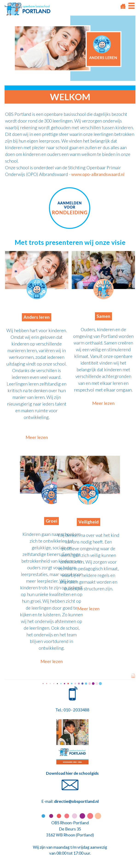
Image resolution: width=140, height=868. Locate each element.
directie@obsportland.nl (76, 801)
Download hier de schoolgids (72, 773)
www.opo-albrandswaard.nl (98, 174)
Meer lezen (37, 437)
